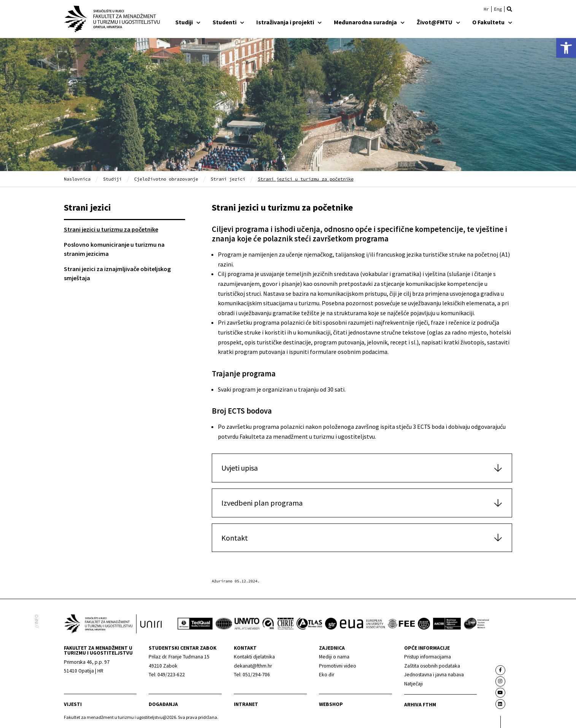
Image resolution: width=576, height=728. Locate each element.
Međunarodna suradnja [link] (369, 22)
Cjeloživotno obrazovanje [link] (166, 179)
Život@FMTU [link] (438, 22)
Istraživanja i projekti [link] (289, 22)
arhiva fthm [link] (420, 705)
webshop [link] (331, 704)
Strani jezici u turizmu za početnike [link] (111, 229)
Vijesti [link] (73, 704)
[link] (566, 48)
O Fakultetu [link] (492, 22)
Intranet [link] (246, 704)
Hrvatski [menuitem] (486, 9)
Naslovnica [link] (77, 179)
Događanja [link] (163, 704)
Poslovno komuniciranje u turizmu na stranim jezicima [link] (114, 249)
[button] (509, 9)
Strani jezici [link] (228, 179)
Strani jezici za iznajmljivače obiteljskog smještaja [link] (117, 273)
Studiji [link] (188, 22)
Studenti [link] (228, 22)
